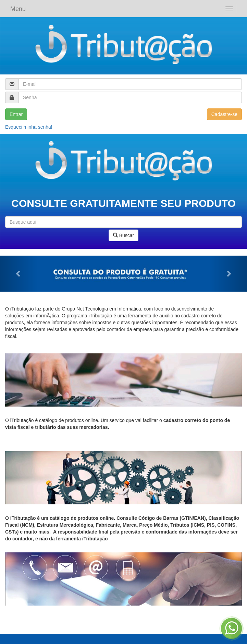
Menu (18, 9)
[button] (18, 274)
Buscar (123, 235)
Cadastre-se (224, 114)
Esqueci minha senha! (29, 127)
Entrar (16, 114)
